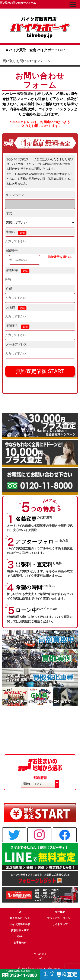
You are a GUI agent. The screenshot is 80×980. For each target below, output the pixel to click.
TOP (20, 912)
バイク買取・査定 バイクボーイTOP (35, 50)
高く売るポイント (20, 918)
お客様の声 (20, 943)
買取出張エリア (20, 930)
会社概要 (60, 912)
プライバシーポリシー (60, 918)
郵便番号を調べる (60, 257)
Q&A (20, 936)
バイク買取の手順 (20, 924)
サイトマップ (60, 924)
